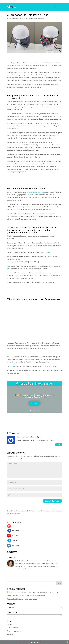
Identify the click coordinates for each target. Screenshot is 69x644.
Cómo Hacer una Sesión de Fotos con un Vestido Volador (26, 587)
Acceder (10, 616)
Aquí (9, 266)
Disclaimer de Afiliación (48, 636)
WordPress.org (12, 626)
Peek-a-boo (13, 366)
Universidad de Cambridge (36, 192)
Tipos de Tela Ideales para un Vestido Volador (22, 590)
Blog (29, 19)
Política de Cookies (33, 636)
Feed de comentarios (14, 622)
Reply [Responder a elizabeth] (58, 445)
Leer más (34, 403)
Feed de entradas (13, 619)
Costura (34, 19)
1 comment (40, 19)
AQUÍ (48, 252)
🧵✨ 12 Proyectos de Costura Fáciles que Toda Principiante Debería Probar (34, 396)
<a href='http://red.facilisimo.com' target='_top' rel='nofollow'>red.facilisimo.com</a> (15, 568)
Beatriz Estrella (13, 19)
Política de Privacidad (18, 636)
